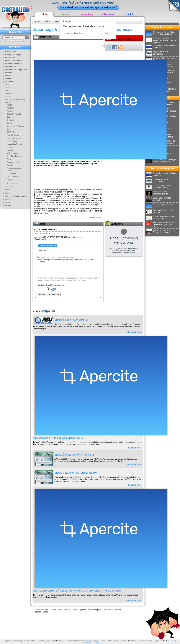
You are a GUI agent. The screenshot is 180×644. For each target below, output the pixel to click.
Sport (10, 180)
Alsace (9, 105)
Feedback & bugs (41, 612)
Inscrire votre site (41, 610)
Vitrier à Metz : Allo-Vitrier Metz (74, 455)
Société (8, 199)
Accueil (38, 22)
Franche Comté (13, 135)
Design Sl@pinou (79, 610)
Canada (8, 96)
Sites (44, 14)
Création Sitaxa (56, 610)
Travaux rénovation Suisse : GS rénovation (161, 218)
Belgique (9, 93)
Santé (8, 193)
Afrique (8, 84)
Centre (9, 123)
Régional (48, 22)
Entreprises (10, 58)
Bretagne (10, 120)
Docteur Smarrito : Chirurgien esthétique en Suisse (161, 161)
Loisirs (8, 76)
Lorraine (10, 150)
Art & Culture (11, 52)
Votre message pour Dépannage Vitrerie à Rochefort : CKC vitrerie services (66, 261)
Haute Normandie (14, 138)
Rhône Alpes (12, 183)
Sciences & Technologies (16, 196)
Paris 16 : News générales (160, 204)
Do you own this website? (74, 33)
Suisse (8, 190)
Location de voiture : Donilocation (158, 53)
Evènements (108, 14)
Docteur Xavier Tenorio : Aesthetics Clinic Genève (159, 187)
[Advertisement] (45, 49)
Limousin (10, 147)
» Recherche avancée (14, 41)
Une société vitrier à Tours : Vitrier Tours (58, 438)
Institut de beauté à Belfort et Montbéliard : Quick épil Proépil (161, 225)
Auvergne (11, 111)
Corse (9, 129)
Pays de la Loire (13, 162)
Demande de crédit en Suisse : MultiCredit (161, 47)
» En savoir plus (134, 332)
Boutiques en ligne (13, 55)
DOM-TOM (11, 132)
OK (106, 33)
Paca (9, 159)
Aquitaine (10, 108)
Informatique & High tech (16, 70)
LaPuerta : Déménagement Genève (160, 59)
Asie (7, 90)
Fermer (97, 643)
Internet (8, 73)
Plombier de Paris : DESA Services (160, 211)
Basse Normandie (14, 114)
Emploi (129, 14)
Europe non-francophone (15, 99)
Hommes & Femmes (14, 64)
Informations (11, 67)
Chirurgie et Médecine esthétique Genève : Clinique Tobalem (161, 40)
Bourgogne (11, 117)
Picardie (10, 165)
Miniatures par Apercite (112, 610)
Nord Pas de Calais (14, 156)
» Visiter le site (95, 217)
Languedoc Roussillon (16, 144)
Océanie (9, 187)
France (58, 22)
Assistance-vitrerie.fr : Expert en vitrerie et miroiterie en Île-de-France (77, 591)
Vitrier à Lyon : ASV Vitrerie (71, 320)
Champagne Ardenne (15, 126)
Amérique (9, 87)
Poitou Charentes (14, 168)
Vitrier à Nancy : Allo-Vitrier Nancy (76, 473)
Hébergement (14, 177)
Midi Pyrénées (12, 153)
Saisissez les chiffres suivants (51, 285)
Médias (8, 79)
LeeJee (67, 610)
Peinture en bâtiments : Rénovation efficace (159, 231)
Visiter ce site (118, 38)
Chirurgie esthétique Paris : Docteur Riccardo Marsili (160, 33)
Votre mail (42, 250)
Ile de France (12, 141)
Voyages (9, 205)
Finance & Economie (14, 61)
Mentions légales (94, 610)
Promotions (87, 14)
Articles (66, 14)
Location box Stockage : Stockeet (159, 199)
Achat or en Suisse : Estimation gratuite (157, 193)
